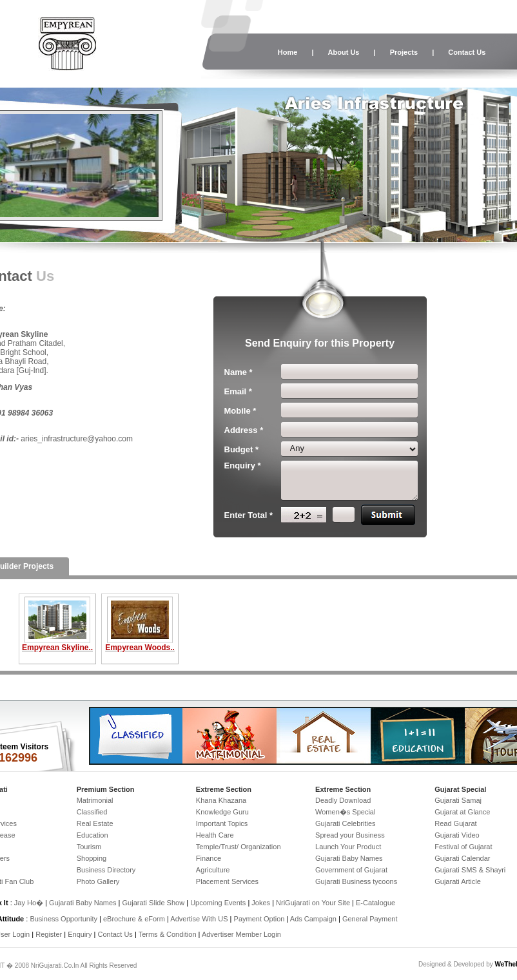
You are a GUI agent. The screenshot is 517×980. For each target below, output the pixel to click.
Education (93, 835)
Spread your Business (350, 835)
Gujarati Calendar (462, 858)
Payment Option (259, 919)
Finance (209, 858)
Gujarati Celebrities (346, 823)
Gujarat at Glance (462, 812)
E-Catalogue (376, 903)
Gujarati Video (457, 835)
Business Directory (106, 870)
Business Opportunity (63, 919)
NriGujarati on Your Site (313, 903)
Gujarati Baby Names (349, 858)
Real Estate (95, 823)
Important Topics (222, 823)
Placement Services (227, 881)
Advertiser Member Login (241, 934)
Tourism (89, 847)
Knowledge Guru (222, 812)
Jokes (262, 903)
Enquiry (81, 934)
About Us (344, 52)
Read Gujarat (455, 823)
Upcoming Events (218, 903)
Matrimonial (95, 800)
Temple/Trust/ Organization (239, 847)
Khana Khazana (221, 800)
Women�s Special (345, 812)
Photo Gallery (98, 881)
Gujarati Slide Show (155, 903)
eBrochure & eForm (134, 919)
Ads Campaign (313, 919)
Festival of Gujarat (463, 847)
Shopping (92, 858)
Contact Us (467, 52)
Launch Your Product (348, 847)
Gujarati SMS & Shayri (470, 870)
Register (49, 934)
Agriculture (213, 870)
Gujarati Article (458, 881)
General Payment (370, 919)
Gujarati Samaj (458, 800)
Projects (404, 52)
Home (288, 52)
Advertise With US (199, 919)
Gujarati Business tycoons (356, 881)
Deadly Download (343, 800)
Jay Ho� (29, 903)
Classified (92, 812)
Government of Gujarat (351, 870)
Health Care (215, 835)
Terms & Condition (168, 934)
